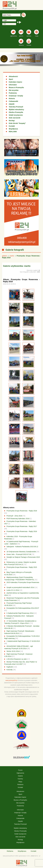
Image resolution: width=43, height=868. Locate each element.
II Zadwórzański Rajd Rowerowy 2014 (20, 613)
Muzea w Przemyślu (16, 87)
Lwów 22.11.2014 (13, 590)
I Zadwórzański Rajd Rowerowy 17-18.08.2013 (23, 641)
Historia (12, 98)
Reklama (20, 784)
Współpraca (13, 129)
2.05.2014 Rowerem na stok (17, 659)
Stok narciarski (15, 118)
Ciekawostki (13, 101)
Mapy (20, 782)
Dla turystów (14, 90)
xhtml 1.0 (34, 856)
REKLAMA (13, 132)
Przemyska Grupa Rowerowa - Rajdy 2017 (22, 526)
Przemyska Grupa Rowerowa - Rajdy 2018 (22, 511)
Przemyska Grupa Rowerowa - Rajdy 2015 (22, 567)
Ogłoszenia (20, 773)
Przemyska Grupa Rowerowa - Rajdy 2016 (22, 531)
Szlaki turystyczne (16, 115)
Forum (20, 770)
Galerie (20, 776)
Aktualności (13, 76)
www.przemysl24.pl (11, 680)
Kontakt (12, 126)
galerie (4, 256)
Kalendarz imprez (15, 82)
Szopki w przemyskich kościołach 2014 (20, 587)
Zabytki (12, 104)
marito (12, 256)
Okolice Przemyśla (16, 112)
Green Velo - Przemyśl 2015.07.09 (19, 554)
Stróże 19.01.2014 (13, 651)
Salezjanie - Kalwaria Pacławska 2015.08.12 (22, 547)
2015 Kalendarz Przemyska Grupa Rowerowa (23, 582)
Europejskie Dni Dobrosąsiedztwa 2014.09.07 (23, 608)
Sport (11, 79)
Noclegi (12, 121)
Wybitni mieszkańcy (16, 110)
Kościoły (10, 670)
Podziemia (13, 93)
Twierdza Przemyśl (16, 107)
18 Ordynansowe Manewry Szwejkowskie (21, 552)
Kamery (20, 779)
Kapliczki (10, 667)
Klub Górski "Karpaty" (17, 123)
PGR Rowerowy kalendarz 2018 (18, 519)
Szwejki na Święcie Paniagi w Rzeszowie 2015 (23, 557)
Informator (13, 85)
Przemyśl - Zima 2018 (14, 516)
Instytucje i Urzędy (16, 96)
